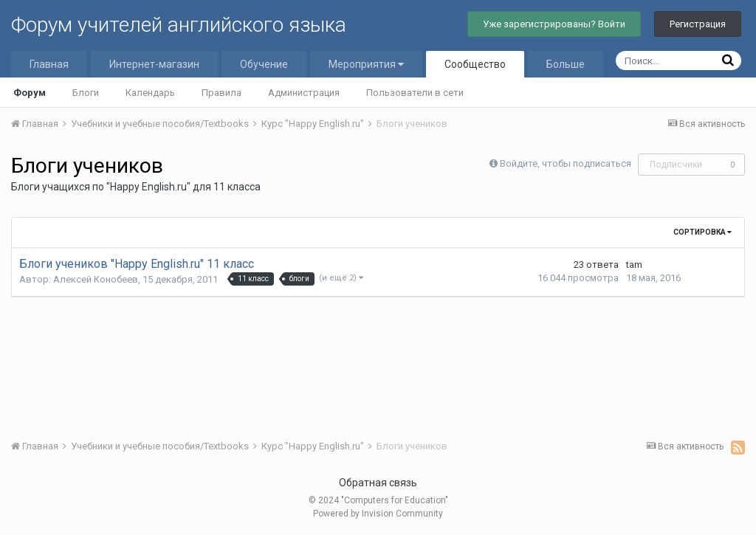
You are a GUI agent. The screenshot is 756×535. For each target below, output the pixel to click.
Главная (49, 64)
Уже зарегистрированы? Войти (554, 24)
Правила (221, 93)
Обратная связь (378, 483)
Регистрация (698, 24)
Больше (566, 64)
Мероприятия (366, 64)
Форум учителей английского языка (179, 25)
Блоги (86, 93)
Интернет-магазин (154, 64)
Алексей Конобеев (96, 279)
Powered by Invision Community (378, 514)
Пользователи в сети (415, 93)
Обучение (264, 64)
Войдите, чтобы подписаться (566, 163)
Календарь (150, 93)
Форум (30, 93)
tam (634, 265)
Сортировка (702, 232)
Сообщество (475, 64)
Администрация (304, 93)
